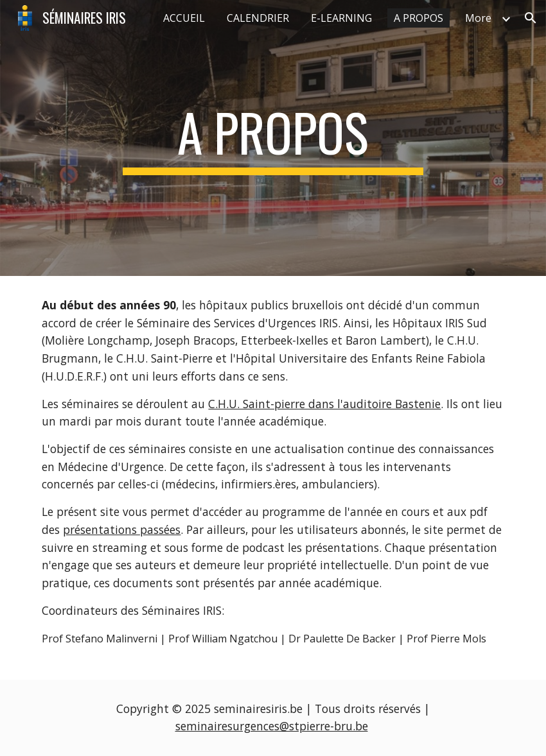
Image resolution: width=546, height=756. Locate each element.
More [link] (478, 18)
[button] (531, 18)
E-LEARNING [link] (341, 18)
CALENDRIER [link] (258, 18)
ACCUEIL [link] (184, 18)
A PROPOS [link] (418, 18)
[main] (273, 138)
